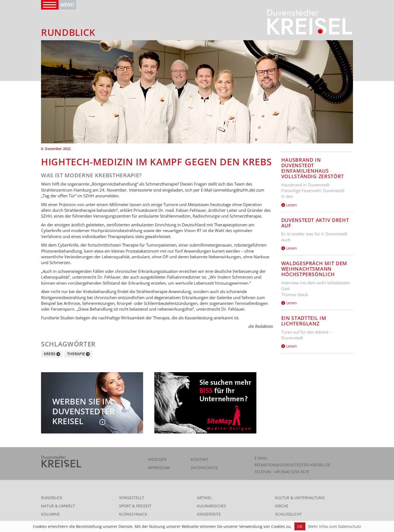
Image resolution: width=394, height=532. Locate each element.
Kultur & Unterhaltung (300, 498)
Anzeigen (157, 459)
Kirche (282, 506)
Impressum (159, 468)
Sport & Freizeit (135, 506)
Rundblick (52, 498)
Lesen (289, 205)
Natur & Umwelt (58, 506)
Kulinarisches (212, 506)
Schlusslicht (288, 514)
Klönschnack (133, 514)
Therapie (76, 354)
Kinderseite (209, 514)
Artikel (204, 498)
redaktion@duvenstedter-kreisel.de (292, 465)
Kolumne (50, 514)
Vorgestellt (132, 498)
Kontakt (200, 459)
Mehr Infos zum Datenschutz (335, 526)
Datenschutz (204, 468)
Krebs (50, 354)
